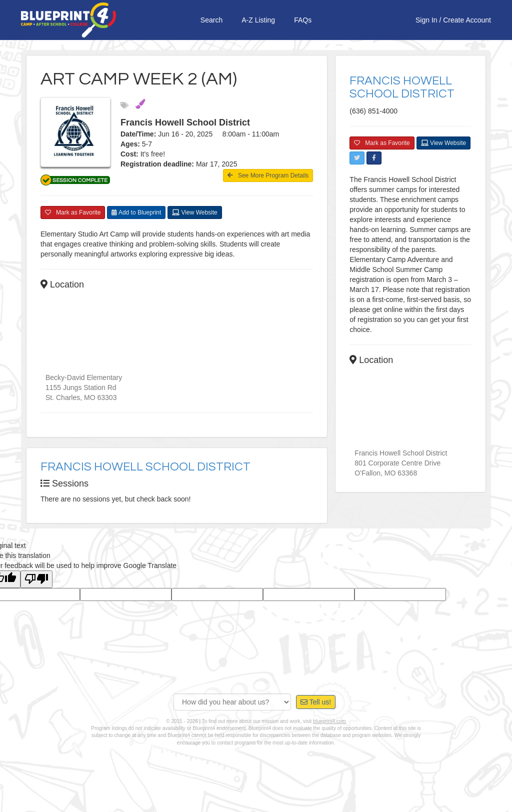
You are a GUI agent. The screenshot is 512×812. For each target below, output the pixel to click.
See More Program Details (268, 175)
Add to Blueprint (136, 212)
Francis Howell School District (145, 467)
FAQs (303, 20)
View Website (195, 212)
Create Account (467, 20)
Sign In (426, 20)
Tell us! (316, 702)
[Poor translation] (36, 579)
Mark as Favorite (73, 212)
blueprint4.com (329, 721)
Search (211, 20)
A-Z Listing (258, 20)
